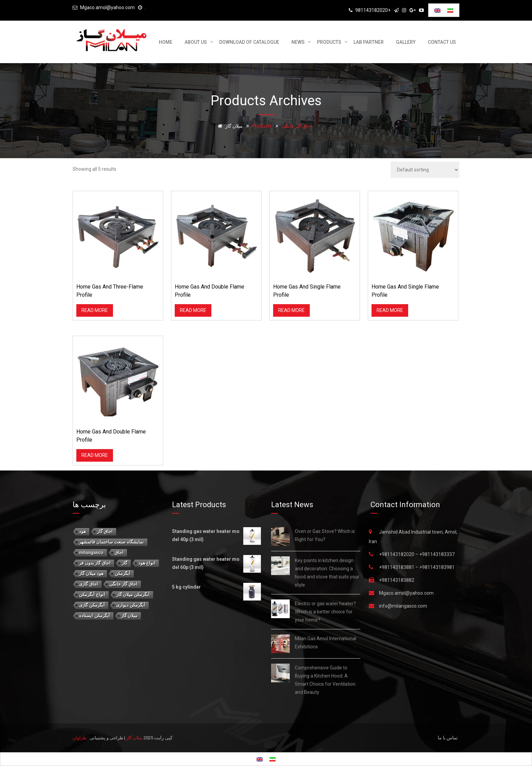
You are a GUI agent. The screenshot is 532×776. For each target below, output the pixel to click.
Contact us (442, 42)
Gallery (406, 42)
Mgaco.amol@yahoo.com (107, 7)
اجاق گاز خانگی (123, 584)
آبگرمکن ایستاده (94, 616)
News (298, 42)
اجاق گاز (105, 531)
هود (82, 531)
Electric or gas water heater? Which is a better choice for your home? (325, 612)
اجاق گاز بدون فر (95, 563)
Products (329, 42)
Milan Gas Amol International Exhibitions (326, 643)
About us (196, 42)
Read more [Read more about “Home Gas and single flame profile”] (291, 310)
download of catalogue (249, 42)
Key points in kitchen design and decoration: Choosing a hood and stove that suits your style (327, 573)
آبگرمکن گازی (92, 605)
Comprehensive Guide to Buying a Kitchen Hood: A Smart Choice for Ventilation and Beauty (325, 680)
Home (166, 42)
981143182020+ (373, 10)
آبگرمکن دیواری (131, 605)
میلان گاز (129, 616)
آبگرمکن (122, 574)
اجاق (119, 552)
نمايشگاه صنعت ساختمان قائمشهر (111, 542)
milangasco (91, 552)
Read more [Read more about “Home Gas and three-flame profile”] (95, 310)
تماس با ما (448, 738)
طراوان (80, 738)
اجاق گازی (89, 584)
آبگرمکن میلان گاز (133, 595)
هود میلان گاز (91, 574)
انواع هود (147, 563)
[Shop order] (425, 170)
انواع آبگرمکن (92, 595)
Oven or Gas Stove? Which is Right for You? (325, 535)
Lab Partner (369, 42)
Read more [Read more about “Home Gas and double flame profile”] (193, 310)
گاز (125, 563)
